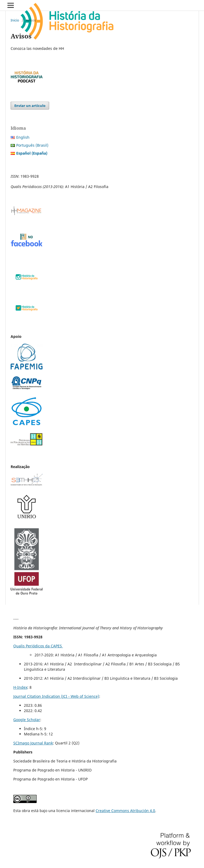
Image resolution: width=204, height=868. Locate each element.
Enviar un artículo (30, 106)
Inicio (15, 20)
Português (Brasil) (32, 145)
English (23, 137)
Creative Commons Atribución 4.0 (125, 811)
